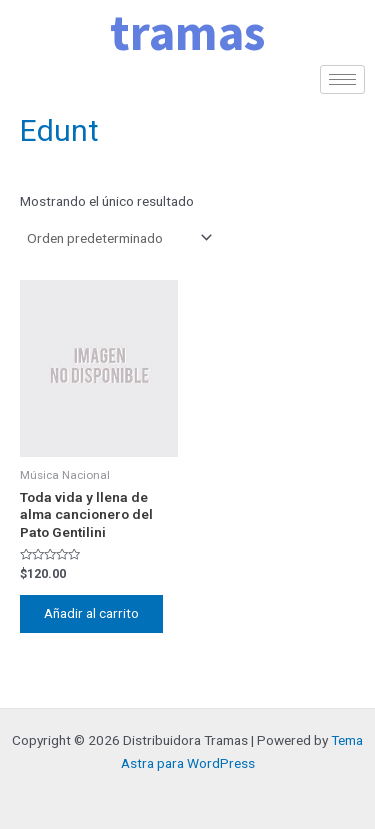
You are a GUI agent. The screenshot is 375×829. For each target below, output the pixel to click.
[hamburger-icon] (342, 79)
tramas (187, 32)
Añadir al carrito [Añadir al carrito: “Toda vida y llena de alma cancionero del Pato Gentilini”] (91, 613)
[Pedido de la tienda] (118, 238)
